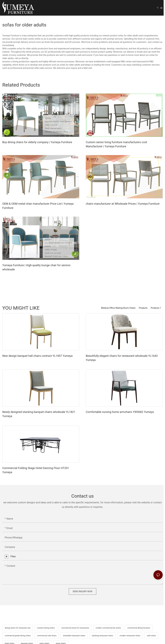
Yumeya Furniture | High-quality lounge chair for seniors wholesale (36, 267)
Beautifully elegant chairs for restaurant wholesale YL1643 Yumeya (122, 358)
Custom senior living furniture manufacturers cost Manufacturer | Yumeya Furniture (116, 144)
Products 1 (156, 308)
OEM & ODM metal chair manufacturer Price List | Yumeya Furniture (38, 206)
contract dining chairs (46, 628)
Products (143, 308)
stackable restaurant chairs (74, 636)
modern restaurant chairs (130, 636)
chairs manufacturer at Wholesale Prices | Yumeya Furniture (123, 204)
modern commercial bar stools (108, 628)
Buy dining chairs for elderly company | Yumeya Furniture (37, 142)
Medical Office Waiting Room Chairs (118, 308)
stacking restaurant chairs (102, 636)
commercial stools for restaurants (75, 628)
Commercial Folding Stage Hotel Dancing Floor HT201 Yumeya (36, 470)
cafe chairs (151, 636)
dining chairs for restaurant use (18, 628)
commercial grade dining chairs (18, 636)
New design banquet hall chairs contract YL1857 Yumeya (37, 356)
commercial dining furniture (139, 628)
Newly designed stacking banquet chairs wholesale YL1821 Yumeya (39, 414)
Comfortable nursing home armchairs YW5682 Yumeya (120, 412)
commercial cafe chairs (47, 636)
